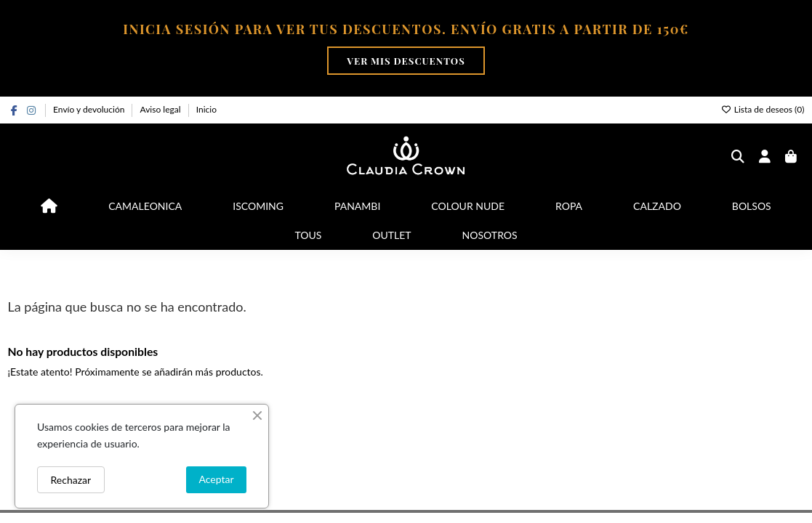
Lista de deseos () (763, 109)
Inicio (206, 109)
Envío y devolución (90, 109)
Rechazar (71, 480)
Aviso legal (162, 109)
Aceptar (216, 479)
